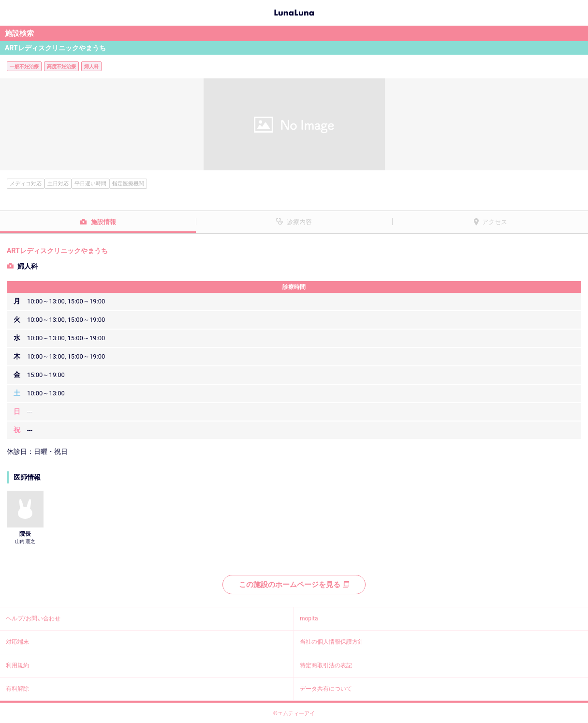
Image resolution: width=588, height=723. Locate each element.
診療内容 (299, 222)
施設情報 (103, 222)
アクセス (495, 222)
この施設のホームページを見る (294, 585)
